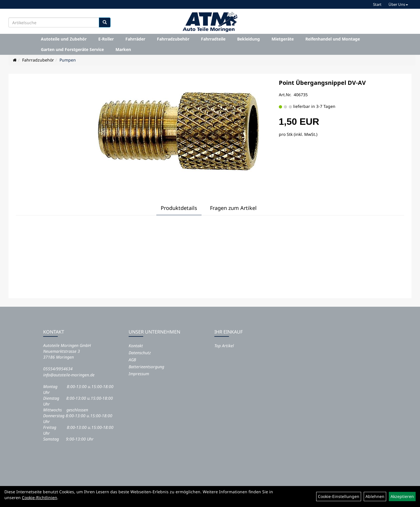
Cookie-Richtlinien (40, 498)
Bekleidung (249, 39)
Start (377, 4)
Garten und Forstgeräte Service (72, 49)
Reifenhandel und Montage (333, 39)
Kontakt (136, 346)
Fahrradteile (213, 39)
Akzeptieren (402, 496)
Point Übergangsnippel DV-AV (322, 83)
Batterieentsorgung (146, 367)
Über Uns (398, 4)
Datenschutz (140, 353)
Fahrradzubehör (173, 39)
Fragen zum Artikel (233, 208)
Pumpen (68, 60)
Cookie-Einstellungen (339, 496)
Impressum (139, 374)
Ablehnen (375, 496)
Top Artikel (224, 346)
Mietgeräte (283, 39)
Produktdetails (179, 208)
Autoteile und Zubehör (64, 39)
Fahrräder (135, 39)
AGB (132, 360)
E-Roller (106, 39)
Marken (123, 49)
